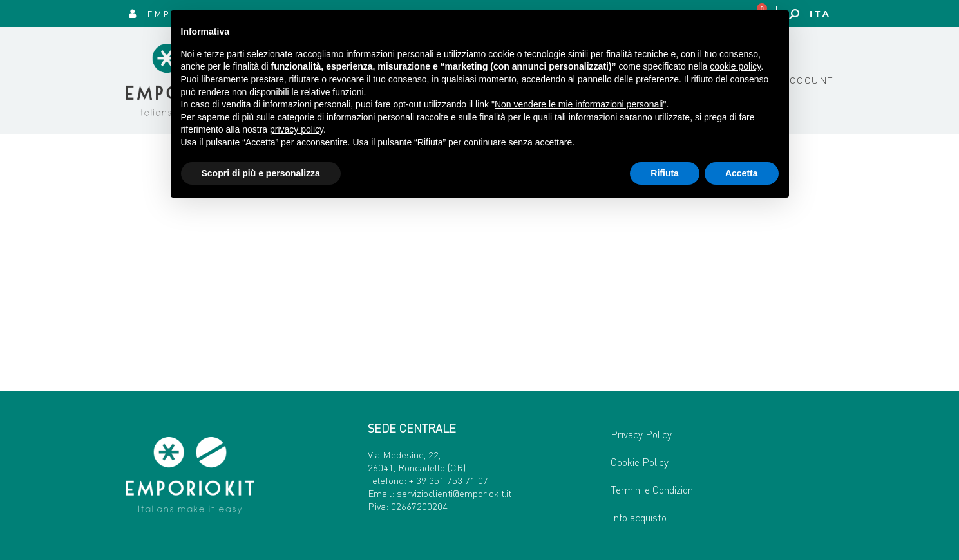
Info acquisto (639, 517)
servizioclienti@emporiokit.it (454, 493)
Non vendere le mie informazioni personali (579, 104)
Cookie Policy (640, 462)
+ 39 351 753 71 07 (449, 480)
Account (808, 80)
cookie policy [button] (735, 66)
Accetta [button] (742, 173)
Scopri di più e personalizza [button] (261, 173)
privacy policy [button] (297, 129)
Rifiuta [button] (665, 173)
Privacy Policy (641, 434)
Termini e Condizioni (653, 490)
